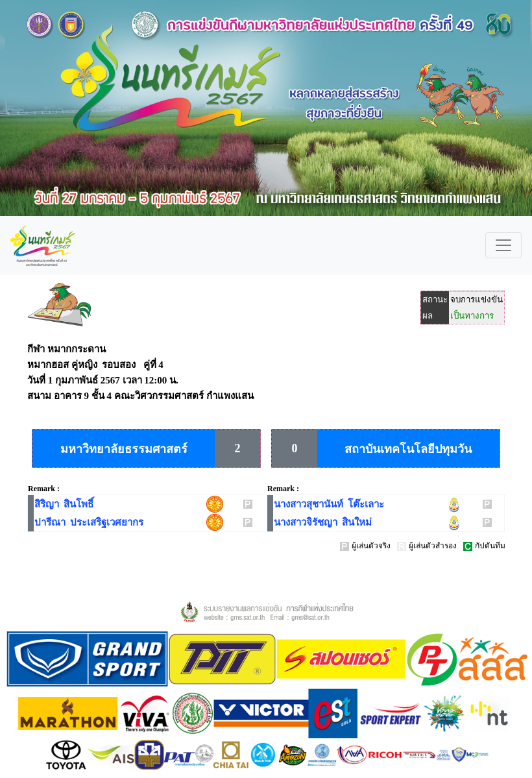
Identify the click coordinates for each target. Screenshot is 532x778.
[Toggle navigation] (503, 245)
